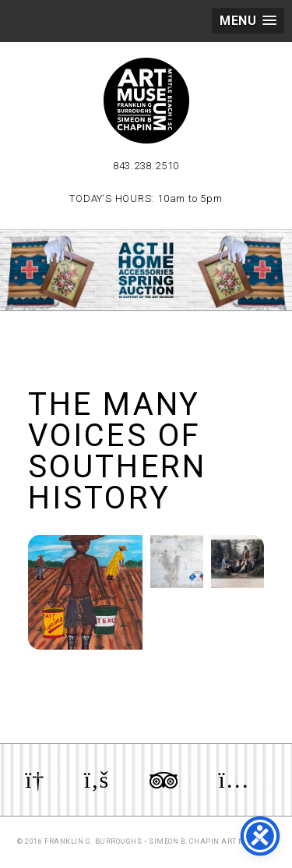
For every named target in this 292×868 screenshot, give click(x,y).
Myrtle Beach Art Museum (146, 101)
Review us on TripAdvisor (164, 780)
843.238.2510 (146, 166)
